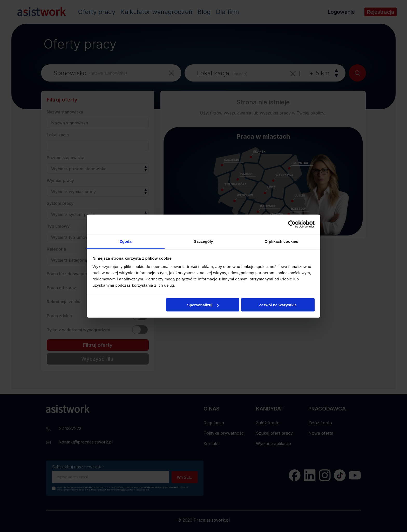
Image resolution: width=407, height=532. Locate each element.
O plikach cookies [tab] (281, 241)
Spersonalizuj (203, 305)
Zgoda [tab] (126, 241)
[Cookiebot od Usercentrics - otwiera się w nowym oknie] (292, 224)
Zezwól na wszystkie (278, 305)
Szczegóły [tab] (203, 241)
